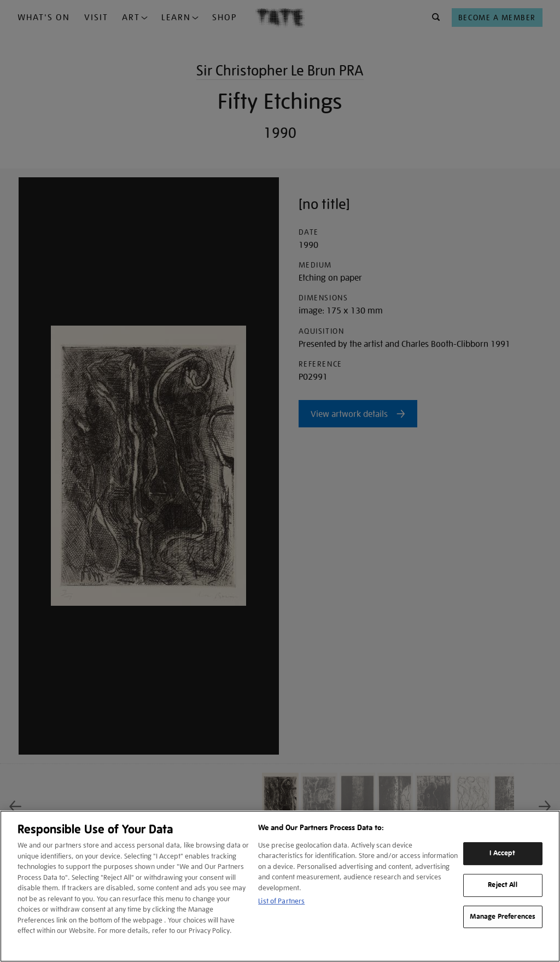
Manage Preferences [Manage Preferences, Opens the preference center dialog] (503, 917)
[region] (280, 886)
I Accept (502, 853)
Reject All (502, 885)
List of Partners (281, 901)
